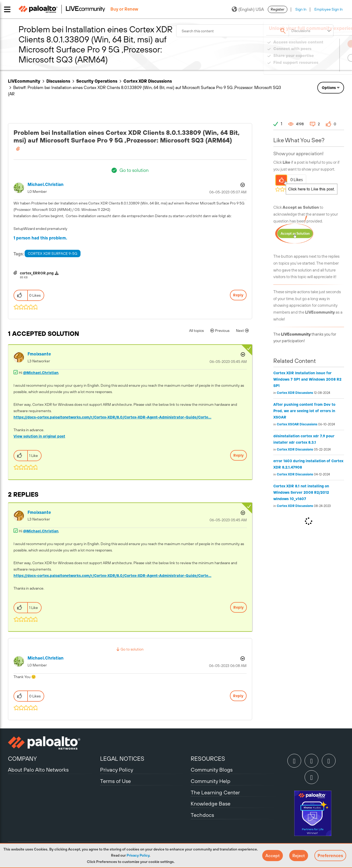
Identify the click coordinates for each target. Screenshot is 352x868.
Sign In (301, 9)
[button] (273, 856)
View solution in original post (39, 436)
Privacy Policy (138, 855)
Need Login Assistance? (320, 68)
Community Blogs (212, 770)
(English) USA (248, 9)
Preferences (330, 856)
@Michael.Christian (41, 373)
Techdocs (202, 815)
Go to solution (134, 170)
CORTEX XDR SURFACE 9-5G (53, 253)
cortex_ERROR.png (37, 273)
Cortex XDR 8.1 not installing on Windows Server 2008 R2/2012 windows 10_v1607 (301, 492)
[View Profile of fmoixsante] (39, 354)
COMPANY (22, 759)
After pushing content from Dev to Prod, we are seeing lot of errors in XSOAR (304, 411)
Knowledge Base (211, 804)
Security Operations (97, 81)
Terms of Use (115, 781)
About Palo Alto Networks (38, 770)
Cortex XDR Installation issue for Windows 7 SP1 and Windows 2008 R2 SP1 (307, 379)
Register (278, 9)
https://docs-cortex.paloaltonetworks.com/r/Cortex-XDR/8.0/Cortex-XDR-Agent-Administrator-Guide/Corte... (112, 417)
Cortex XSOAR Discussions (297, 424)
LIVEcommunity (24, 81)
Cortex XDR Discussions (148, 81)
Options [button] (329, 88)
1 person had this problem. (40, 238)
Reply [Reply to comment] (239, 455)
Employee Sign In (329, 9)
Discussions (58, 81)
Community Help (211, 781)
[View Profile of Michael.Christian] (46, 184)
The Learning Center (215, 792)
